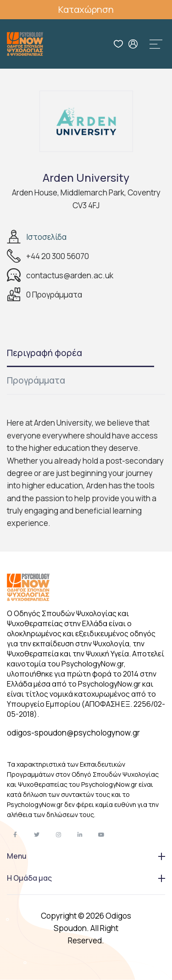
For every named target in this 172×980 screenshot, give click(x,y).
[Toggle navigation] (156, 44)
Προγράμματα (36, 380)
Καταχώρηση (86, 9)
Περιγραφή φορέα (44, 353)
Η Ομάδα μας (86, 878)
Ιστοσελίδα (46, 237)
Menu (86, 856)
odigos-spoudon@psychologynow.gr (73, 733)
